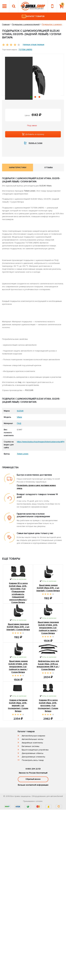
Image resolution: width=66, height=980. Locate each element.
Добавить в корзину (33, 134)
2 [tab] (36, 97)
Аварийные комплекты (32, 743)
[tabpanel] (33, 87)
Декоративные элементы (33, 757)
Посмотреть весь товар (33, 760)
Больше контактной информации (33, 785)
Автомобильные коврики (33, 736)
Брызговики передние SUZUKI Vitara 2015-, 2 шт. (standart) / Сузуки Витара (18, 627)
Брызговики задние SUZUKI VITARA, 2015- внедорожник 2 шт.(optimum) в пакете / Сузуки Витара (18, 667)
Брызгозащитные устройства (35, 750)
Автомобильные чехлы (33, 739)
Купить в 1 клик (36, 143)
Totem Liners (25, 50)
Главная (6, 24)
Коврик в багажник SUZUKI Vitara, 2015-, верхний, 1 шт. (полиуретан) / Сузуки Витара (18, 706)
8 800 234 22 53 (33, 769)
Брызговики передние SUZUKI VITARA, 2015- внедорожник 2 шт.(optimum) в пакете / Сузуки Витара (48, 628)
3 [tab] (40, 97)
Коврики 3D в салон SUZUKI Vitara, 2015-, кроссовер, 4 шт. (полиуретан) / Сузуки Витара (48, 706)
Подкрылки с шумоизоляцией (26, 24)
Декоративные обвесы (33, 753)
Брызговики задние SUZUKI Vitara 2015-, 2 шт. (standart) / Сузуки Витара (48, 588)
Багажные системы (30, 746)
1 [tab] (32, 97)
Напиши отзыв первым (33, 45)
